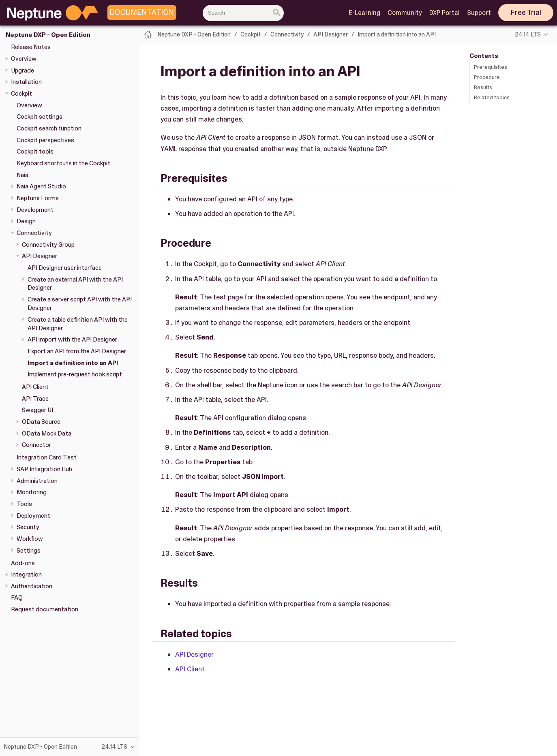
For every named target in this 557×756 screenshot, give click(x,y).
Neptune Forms (38, 198)
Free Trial (526, 13)
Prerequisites (491, 67)
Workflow (30, 539)
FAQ (17, 598)
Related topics (492, 97)
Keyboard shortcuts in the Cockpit (63, 163)
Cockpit (21, 94)
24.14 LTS (528, 34)
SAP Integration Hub (44, 469)
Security (28, 527)
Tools (24, 504)
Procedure (487, 77)
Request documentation (45, 609)
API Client (35, 387)
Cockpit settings (40, 117)
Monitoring (32, 492)
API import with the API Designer (72, 340)
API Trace (35, 399)
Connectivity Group (48, 245)
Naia (22, 175)
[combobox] (243, 13)
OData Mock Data (47, 434)
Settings (29, 551)
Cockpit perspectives (45, 140)
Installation (26, 82)
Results (483, 87)
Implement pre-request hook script (75, 374)
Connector (36, 445)
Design (26, 221)
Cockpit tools (35, 152)
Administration (37, 481)
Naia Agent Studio (41, 186)
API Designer (40, 256)
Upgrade (22, 70)
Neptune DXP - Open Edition (48, 35)
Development (35, 210)
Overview (24, 59)
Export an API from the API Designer (77, 351)
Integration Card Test (47, 457)
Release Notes (31, 47)
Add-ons (23, 563)
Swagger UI (37, 410)
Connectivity (34, 233)
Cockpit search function (49, 128)
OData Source (41, 422)
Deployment (33, 516)
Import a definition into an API (73, 363)
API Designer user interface (65, 268)
